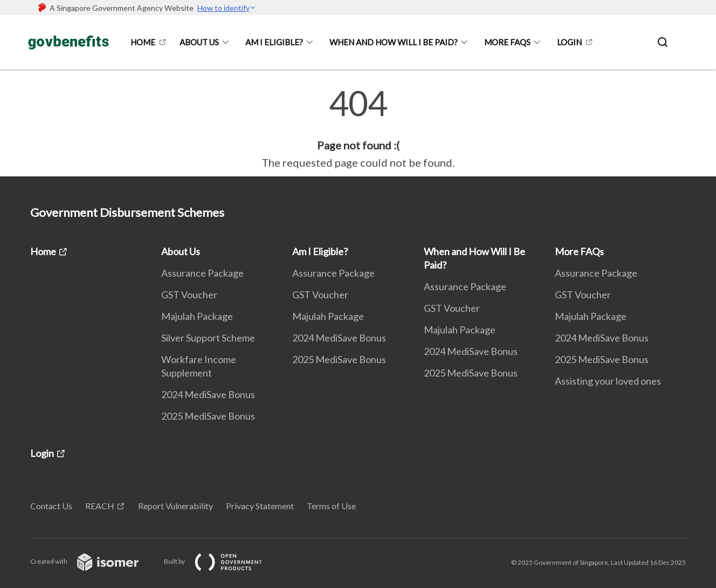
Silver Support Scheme (208, 338)
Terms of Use (331, 506)
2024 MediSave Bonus (208, 394)
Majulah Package (197, 316)
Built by (222, 561)
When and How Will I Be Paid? (394, 42)
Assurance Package (202, 273)
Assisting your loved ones (608, 381)
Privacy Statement (260, 506)
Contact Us (51, 506)
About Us (199, 42)
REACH (100, 506)
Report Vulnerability (175, 506)
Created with (93, 561)
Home (143, 42)
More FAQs (507, 42)
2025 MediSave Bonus (208, 416)
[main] (358, 128)
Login (569, 42)
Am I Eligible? (274, 42)
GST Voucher (189, 295)
